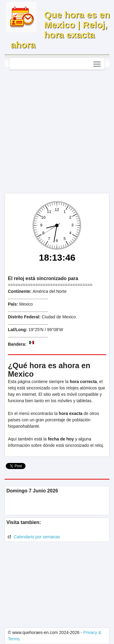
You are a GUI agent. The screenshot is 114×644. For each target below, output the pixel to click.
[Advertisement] (57, 130)
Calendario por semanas (33, 537)
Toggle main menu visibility (97, 62)
